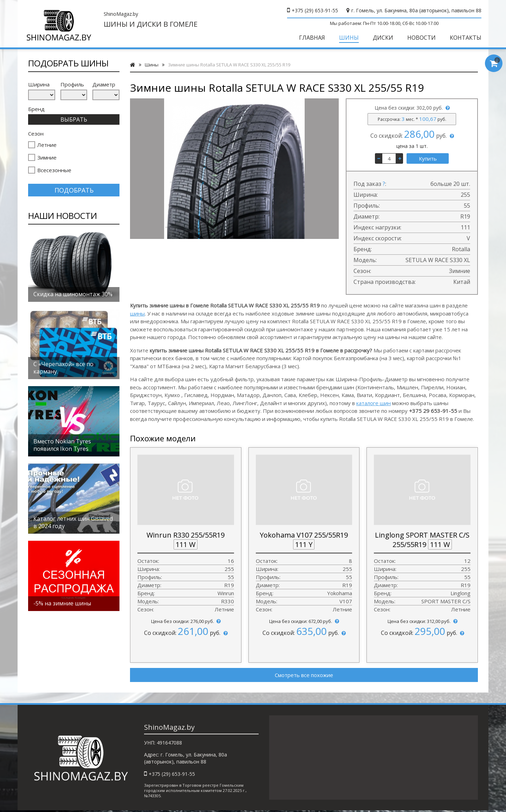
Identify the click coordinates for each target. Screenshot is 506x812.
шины (137, 313)
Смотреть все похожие (304, 675)
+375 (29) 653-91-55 (315, 10)
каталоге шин (374, 403)
